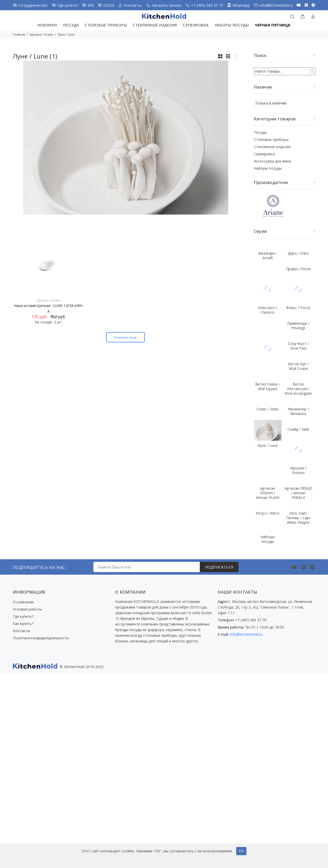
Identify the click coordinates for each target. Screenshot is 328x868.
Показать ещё (125, 337)
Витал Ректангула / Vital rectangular (298, 389)
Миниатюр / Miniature (298, 411)
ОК (241, 851)
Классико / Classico (268, 310)
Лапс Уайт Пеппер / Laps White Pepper (299, 518)
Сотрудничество (33, 5)
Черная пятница (273, 25)
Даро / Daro (298, 253)
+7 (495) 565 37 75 (207, 5)
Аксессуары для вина (272, 161)
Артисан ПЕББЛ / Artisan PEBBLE (298, 493)
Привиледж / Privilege (299, 326)
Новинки (47, 25)
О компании (23, 602)
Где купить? (68, 5)
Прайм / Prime (298, 269)
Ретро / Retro (268, 513)
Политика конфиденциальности (41, 638)
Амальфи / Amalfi (267, 255)
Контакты (133, 5)
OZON (109, 5)
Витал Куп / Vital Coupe (298, 366)
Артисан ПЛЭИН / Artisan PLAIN (268, 493)
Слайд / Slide (299, 429)
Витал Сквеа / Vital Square (268, 386)
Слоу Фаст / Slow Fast (299, 346)
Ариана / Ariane (41, 35)
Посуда (71, 25)
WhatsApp (241, 5)
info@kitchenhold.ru (276, 5)
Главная (19, 35)
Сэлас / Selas (268, 409)
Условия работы (27, 609)
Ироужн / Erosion (298, 470)
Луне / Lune (66, 35)
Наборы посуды (232, 25)
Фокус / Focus (298, 308)
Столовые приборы (106, 25)
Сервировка (196, 25)
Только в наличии (271, 103)
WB (91, 5)
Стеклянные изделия (155, 25)
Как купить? (23, 624)
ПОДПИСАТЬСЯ (219, 567)
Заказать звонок (167, 5)
